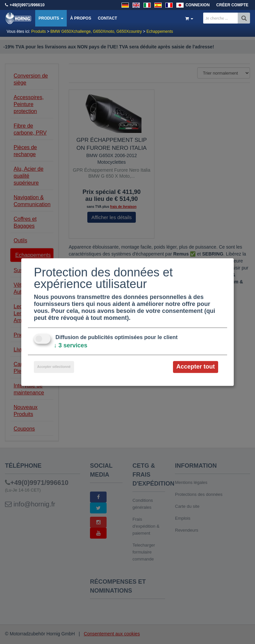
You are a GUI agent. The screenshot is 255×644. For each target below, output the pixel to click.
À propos (81, 18)
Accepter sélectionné (54, 367)
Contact (108, 18)
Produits (51, 18)
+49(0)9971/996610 (27, 5)
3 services (71, 346)
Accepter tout (196, 367)
